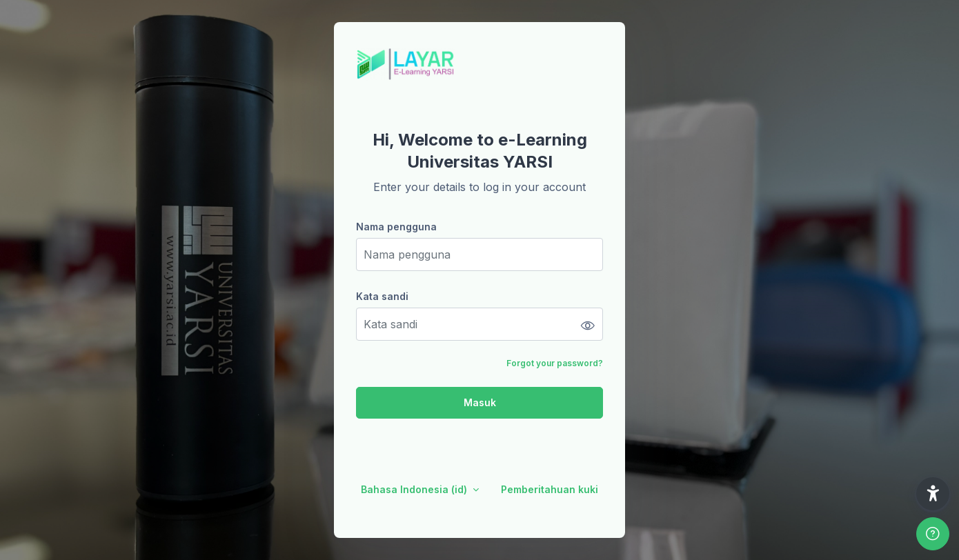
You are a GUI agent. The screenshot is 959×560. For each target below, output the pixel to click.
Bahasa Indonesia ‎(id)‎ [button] (415, 489)
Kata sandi (382, 296)
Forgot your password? (555, 363)
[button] (933, 494)
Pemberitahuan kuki (550, 489)
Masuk (480, 402)
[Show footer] (933, 534)
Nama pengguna (396, 227)
